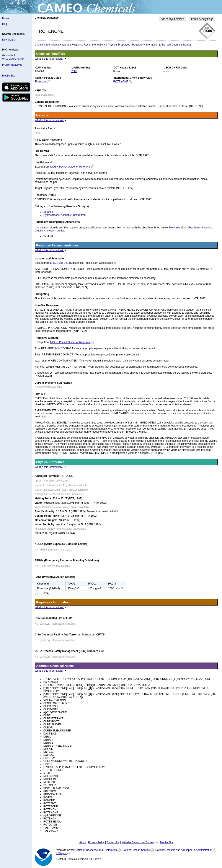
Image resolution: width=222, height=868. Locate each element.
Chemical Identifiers (46, 45)
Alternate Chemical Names (176, 45)
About (83, 842)
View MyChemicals (13, 59)
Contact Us (113, 842)
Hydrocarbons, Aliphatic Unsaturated (64, 215)
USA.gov (61, 853)
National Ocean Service (136, 850)
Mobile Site (9, 76)
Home (6, 18)
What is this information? (49, 59)
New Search (9, 40)
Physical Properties (119, 45)
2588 (74, 71)
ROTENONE (121, 81)
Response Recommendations (89, 45)
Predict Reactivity (12, 65)
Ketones (48, 212)
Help (5, 24)
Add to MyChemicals (173, 19)
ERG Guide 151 (59, 263)
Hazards (64, 45)
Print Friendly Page (202, 19)
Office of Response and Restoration (96, 850)
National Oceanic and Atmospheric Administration (184, 850)
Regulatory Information (145, 45)
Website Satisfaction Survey (138, 842)
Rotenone (41, 81)
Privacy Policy (96, 842)
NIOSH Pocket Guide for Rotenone (70, 167)
